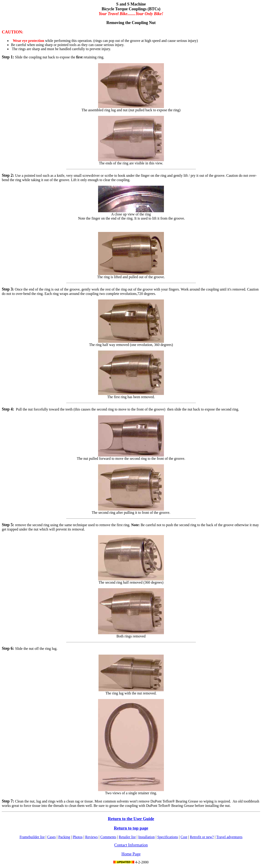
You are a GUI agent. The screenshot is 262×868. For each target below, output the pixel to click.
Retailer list (127, 837)
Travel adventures (229, 837)
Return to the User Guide (131, 819)
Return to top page (131, 828)
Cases (51, 837)
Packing (64, 837)
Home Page (131, 854)
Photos (78, 837)
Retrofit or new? (202, 837)
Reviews (91, 837)
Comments (108, 837)
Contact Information (131, 845)
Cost (184, 837)
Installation (147, 837)
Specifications (168, 837)
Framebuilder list (32, 837)
